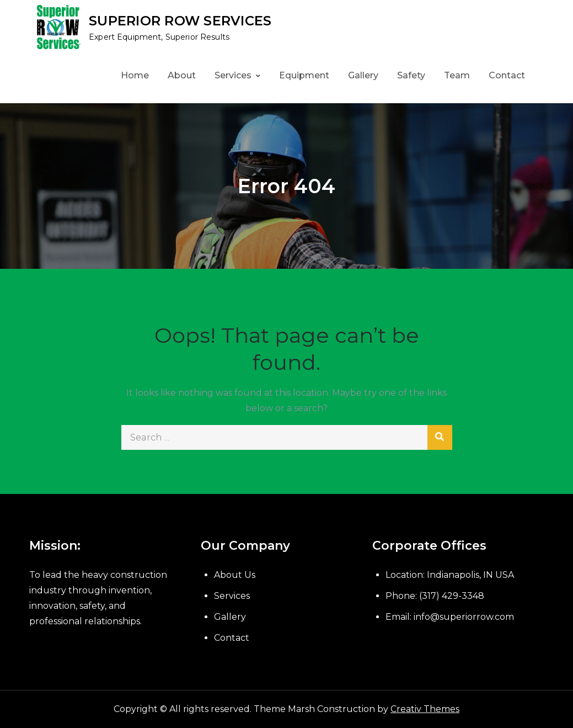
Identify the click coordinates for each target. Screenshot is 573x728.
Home (135, 75)
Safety (411, 75)
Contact (507, 75)
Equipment (304, 75)
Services (233, 75)
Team (457, 75)
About (182, 75)
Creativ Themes (425, 709)
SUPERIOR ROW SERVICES (180, 21)
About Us (235, 575)
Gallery (363, 75)
